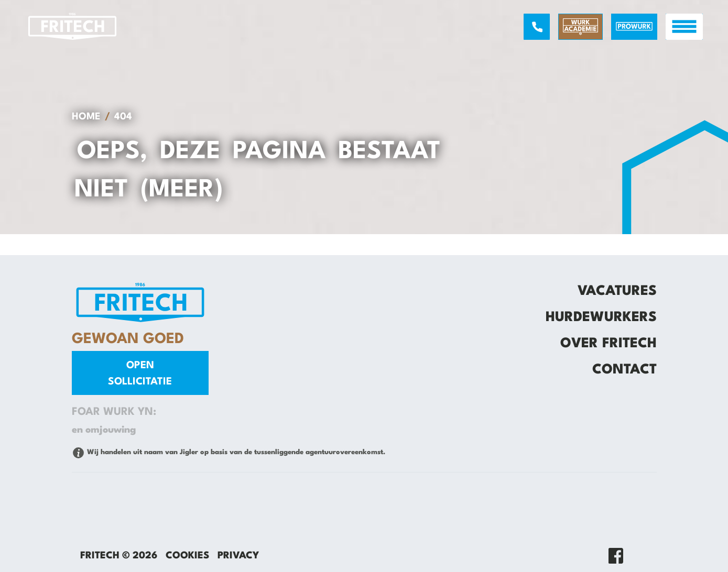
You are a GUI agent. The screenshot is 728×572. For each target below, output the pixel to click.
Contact (624, 370)
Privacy (238, 556)
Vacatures (617, 291)
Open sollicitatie (140, 374)
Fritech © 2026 (119, 556)
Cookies (187, 556)
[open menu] (684, 27)
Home (86, 117)
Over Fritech (609, 344)
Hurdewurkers (601, 317)
